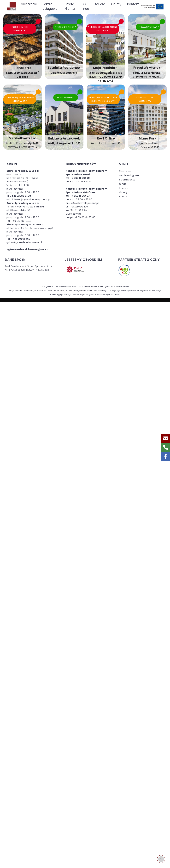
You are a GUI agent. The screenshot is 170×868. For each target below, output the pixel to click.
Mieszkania (126, 171)
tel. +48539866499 (19, 196)
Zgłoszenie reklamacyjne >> (27, 249)
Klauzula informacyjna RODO (91, 287)
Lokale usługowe (129, 175)
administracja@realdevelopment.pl (28, 199)
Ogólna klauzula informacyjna (117, 287)
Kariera (123, 188)
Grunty (123, 192)
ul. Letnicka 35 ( (16, 228)
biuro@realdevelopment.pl (82, 203)
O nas (123, 184)
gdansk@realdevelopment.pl (24, 242)
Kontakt (124, 196)
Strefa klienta (127, 180)
